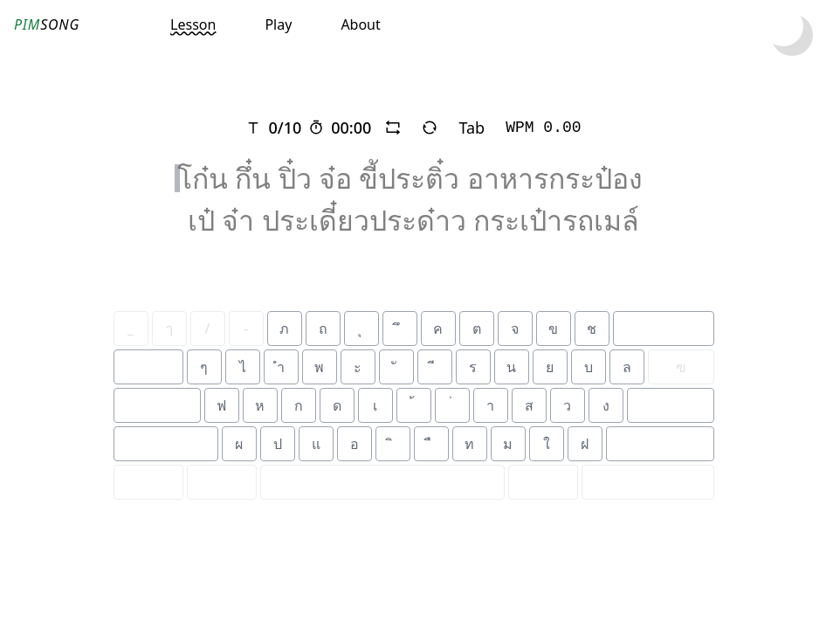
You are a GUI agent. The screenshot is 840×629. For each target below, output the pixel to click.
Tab (472, 128)
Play (278, 24)
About (360, 24)
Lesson (193, 24)
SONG (47, 24)
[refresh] (430, 128)
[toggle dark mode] (792, 35)
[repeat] (393, 128)
